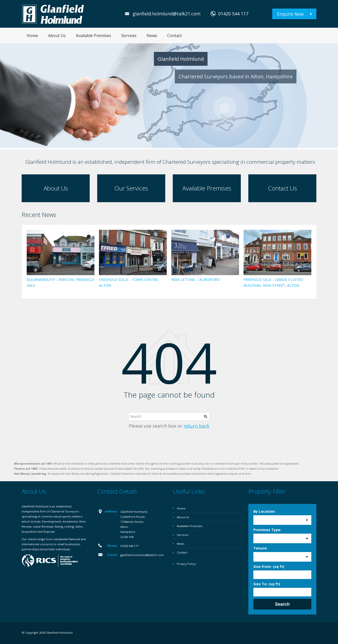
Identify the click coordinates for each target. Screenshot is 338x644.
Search (282, 604)
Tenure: (260, 548)
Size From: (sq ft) (269, 567)
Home (32, 36)
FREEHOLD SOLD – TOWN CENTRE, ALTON (129, 282)
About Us (57, 36)
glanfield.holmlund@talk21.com (166, 14)
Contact (175, 36)
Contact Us (282, 188)
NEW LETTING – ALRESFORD (195, 280)
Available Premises (93, 36)
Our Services (131, 188)
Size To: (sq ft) (267, 584)
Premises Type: (267, 530)
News (152, 36)
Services (129, 36)
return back (196, 426)
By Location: (264, 511)
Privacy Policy (186, 564)
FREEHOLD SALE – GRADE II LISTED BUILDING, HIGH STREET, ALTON (273, 282)
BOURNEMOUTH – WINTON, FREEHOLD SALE (60, 282)
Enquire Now (290, 14)
